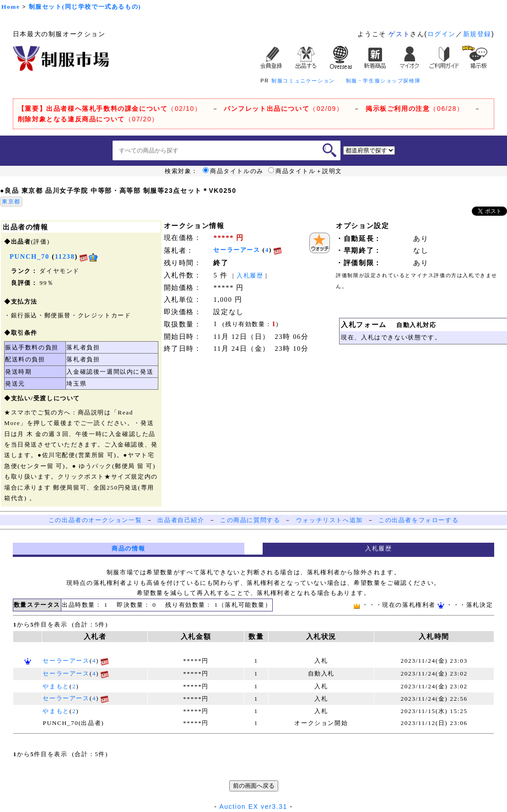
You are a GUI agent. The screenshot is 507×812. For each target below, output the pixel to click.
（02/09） (283, 109)
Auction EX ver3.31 (253, 807)
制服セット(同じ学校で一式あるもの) (85, 7)
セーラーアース (237, 250)
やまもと (56, 686)
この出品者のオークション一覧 (95, 520)
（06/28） (415, 109)
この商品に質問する (250, 520)
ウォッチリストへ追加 (329, 520)
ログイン (442, 34)
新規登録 (477, 34)
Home (11, 7)
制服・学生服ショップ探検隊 (383, 81)
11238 (65, 256)
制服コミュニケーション (303, 81)
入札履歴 (250, 275)
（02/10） (110, 109)
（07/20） (88, 119)
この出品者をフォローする (418, 520)
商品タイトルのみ (233, 171)
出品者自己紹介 (181, 520)
